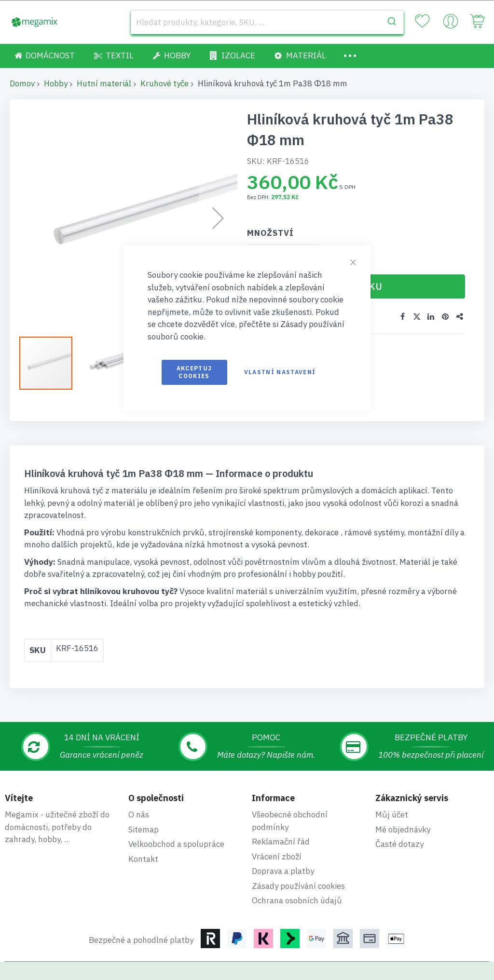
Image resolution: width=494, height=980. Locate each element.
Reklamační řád (281, 811)
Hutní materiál (104, 83)
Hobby (56, 83)
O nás (139, 784)
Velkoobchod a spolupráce (176, 813)
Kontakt (143, 828)
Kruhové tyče (165, 83)
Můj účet (392, 784)
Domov (22, 83)
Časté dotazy (399, 813)
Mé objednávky (403, 798)
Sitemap (144, 798)
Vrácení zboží (277, 825)
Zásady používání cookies (298, 855)
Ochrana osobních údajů (297, 870)
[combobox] (267, 22)
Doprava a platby (283, 840)
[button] (51, 363)
